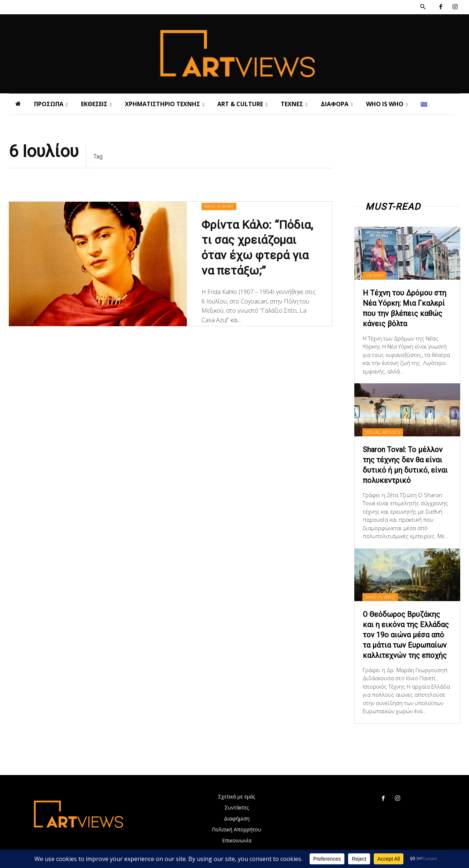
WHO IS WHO (219, 206)
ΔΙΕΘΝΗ (374, 275)
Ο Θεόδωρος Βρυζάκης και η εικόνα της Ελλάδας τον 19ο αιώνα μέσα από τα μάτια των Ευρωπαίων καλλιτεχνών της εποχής (406, 635)
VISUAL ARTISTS (383, 432)
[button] (423, 7)
